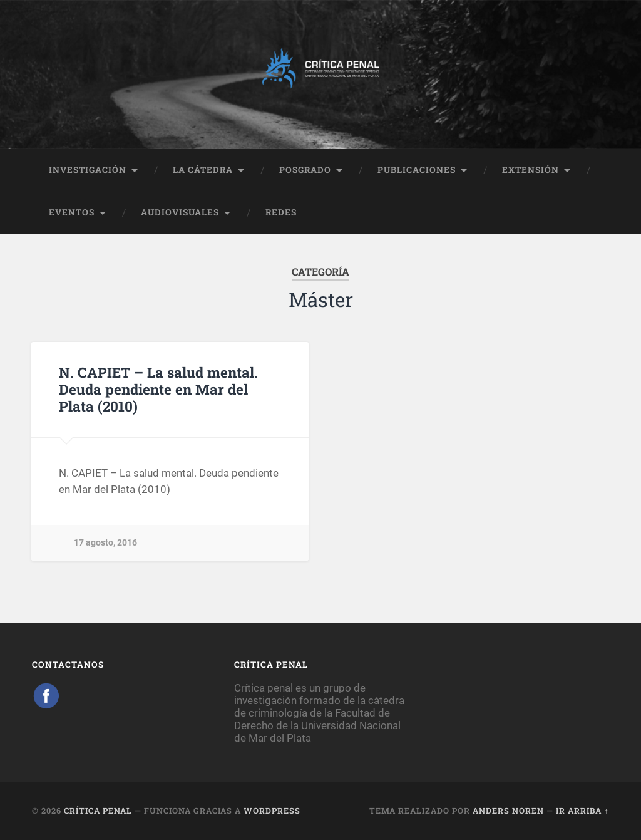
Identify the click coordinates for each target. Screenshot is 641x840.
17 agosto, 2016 (105, 543)
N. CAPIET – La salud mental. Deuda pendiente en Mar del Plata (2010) (158, 389)
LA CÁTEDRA (203, 170)
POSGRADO (305, 170)
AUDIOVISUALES (180, 212)
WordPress (272, 811)
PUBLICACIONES (417, 170)
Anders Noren (508, 811)
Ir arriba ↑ (582, 811)
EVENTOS (72, 212)
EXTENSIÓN (531, 170)
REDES (281, 212)
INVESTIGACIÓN (88, 170)
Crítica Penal (98, 811)
